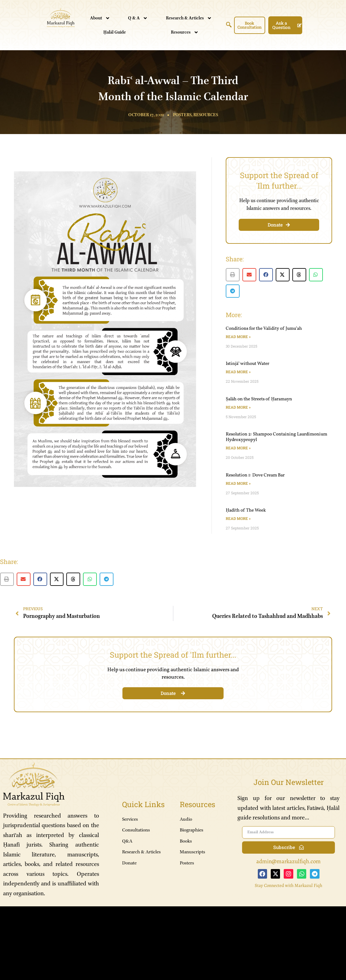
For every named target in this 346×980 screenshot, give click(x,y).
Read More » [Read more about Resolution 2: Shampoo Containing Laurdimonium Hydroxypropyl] (238, 448)
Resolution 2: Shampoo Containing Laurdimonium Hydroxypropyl (276, 437)
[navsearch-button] (229, 26)
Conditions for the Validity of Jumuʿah (264, 329)
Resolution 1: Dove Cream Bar (255, 475)
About (100, 18)
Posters (182, 115)
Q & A (138, 18)
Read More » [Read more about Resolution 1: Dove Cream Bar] (238, 483)
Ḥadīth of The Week (246, 510)
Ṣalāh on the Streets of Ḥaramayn (259, 399)
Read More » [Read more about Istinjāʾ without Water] (238, 372)
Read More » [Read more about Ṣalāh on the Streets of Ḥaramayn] (238, 407)
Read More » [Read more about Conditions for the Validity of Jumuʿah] (238, 337)
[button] (233, 275)
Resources (185, 32)
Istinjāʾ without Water (247, 364)
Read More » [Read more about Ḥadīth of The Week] (238, 518)
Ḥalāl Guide (115, 32)
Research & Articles (189, 18)
